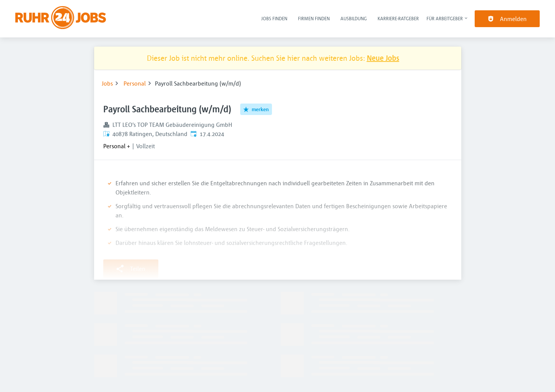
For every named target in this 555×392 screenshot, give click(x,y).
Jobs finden (274, 18)
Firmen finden (314, 18)
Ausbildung (354, 18)
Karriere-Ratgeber (398, 18)
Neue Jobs (383, 58)
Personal (135, 83)
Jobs (107, 83)
